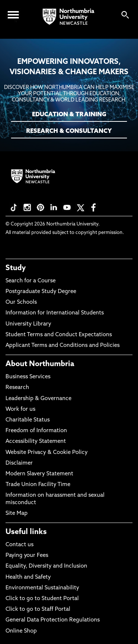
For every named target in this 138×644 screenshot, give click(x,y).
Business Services (28, 377)
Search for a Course (31, 281)
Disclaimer (19, 463)
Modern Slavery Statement (39, 474)
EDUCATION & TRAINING (69, 115)
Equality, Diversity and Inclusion (46, 566)
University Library (28, 324)
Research (17, 388)
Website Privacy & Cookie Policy (47, 453)
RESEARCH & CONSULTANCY (69, 131)
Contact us (20, 545)
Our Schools (21, 302)
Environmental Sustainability (42, 588)
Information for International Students (55, 313)
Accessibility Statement (36, 442)
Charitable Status (28, 420)
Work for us (20, 409)
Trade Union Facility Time (38, 485)
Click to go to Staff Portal (38, 609)
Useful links (26, 532)
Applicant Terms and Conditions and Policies (63, 346)
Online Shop (21, 631)
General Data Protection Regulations (53, 620)
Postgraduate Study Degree (41, 292)
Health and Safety (28, 577)
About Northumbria (40, 364)
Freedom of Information (36, 431)
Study (16, 268)
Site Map (17, 514)
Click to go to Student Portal (42, 599)
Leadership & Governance (38, 399)
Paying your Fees (27, 556)
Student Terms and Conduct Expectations (59, 335)
